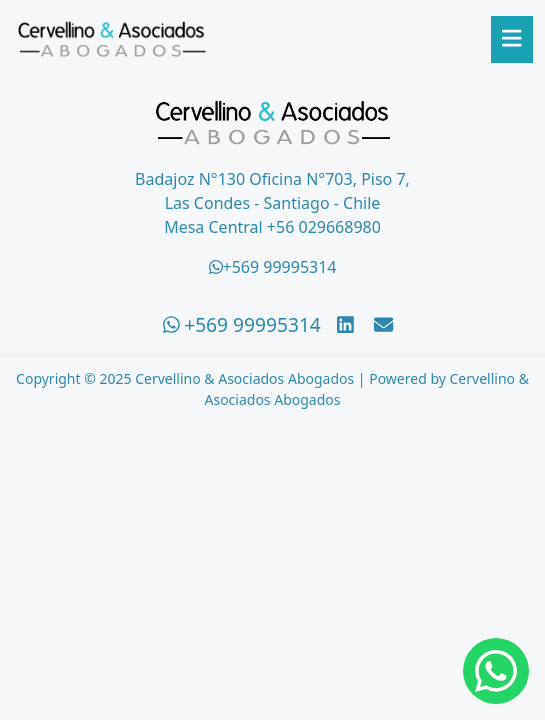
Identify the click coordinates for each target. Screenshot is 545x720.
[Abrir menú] (512, 39)
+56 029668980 (324, 227)
